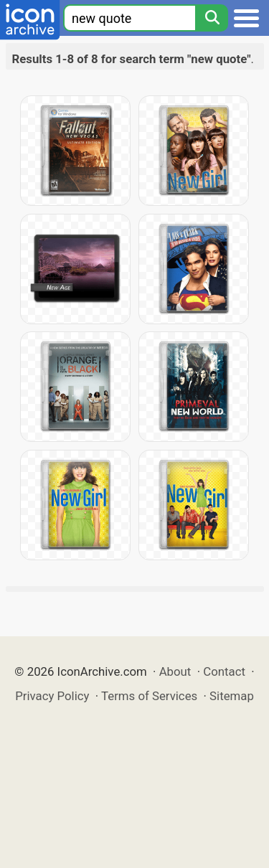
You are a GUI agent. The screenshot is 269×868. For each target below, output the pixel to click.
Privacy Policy (52, 696)
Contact (224, 671)
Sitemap (232, 696)
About (175, 671)
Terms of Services (149, 696)
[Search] (212, 18)
